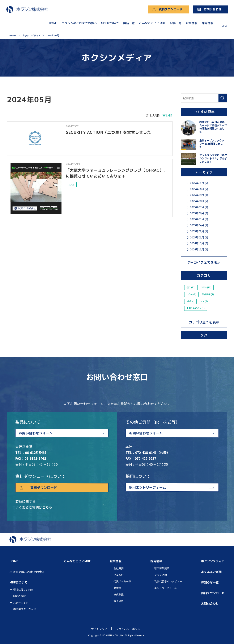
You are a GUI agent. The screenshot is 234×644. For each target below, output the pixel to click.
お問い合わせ (213, 9)
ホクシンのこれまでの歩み (79, 23)
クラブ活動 (161, 575)
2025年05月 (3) (199, 219)
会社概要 (119, 568)
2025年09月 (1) (199, 195)
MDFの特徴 (19, 596)
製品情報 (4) (208, 294)
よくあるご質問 (211, 572)
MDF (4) (190, 301)
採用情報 (208, 23)
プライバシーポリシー (129, 629)
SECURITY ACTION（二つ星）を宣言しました (109, 132)
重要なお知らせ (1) (196, 308)
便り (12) (191, 287)
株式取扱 (119, 594)
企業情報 (192, 23)
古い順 (167, 115)
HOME (53, 23)
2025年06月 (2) (199, 213)
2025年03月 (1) (199, 231)
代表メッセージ (122, 581)
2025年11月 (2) (199, 183)
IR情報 (117, 588)
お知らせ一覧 (210, 582)
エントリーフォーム (165, 588)
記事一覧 (176, 23)
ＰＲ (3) (204, 301)
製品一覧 (129, 23)
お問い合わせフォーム (36, 433)
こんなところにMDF (152, 23)
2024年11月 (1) (199, 249)
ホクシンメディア (213, 561)
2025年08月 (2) (199, 201)
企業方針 (119, 575)
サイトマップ (99, 629)
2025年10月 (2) (199, 189)
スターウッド (21, 602)
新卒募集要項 (162, 568)
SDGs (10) (206, 287)
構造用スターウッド (25, 609)
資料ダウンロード (171, 9)
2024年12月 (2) (199, 243)
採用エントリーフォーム (147, 487)
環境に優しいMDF (23, 589)
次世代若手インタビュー (168, 581)
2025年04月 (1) (199, 225)
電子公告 (119, 601)
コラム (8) (191, 294)
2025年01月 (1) (199, 237)
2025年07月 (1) (199, 207)
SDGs (71, 184)
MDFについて (110, 23)
